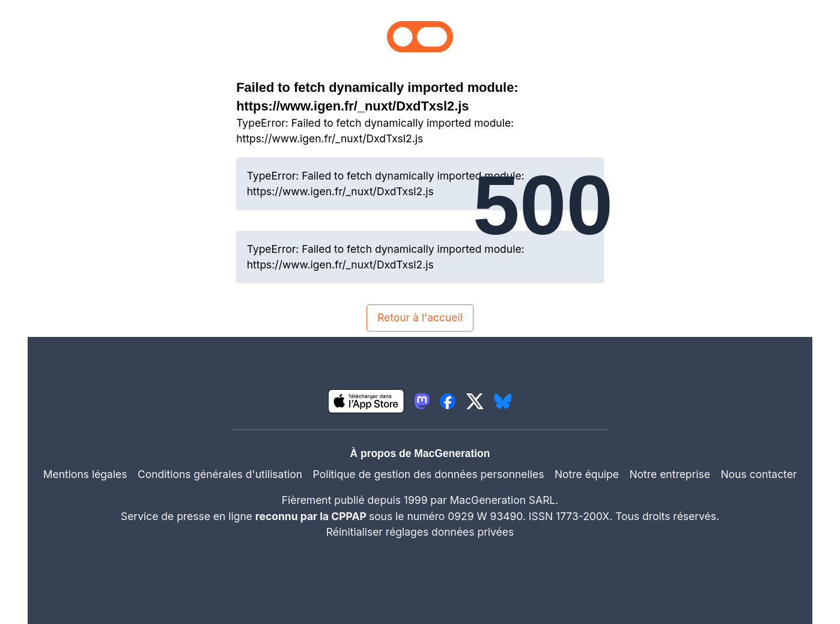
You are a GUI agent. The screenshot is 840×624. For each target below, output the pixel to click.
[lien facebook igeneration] (448, 401)
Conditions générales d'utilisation (220, 474)
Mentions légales (85, 474)
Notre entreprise (670, 474)
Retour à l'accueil (420, 317)
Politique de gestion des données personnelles (429, 474)
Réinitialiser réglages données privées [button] (420, 532)
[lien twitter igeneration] (475, 401)
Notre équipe (587, 474)
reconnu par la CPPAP (312, 516)
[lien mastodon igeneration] (422, 401)
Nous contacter (759, 474)
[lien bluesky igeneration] (503, 401)
